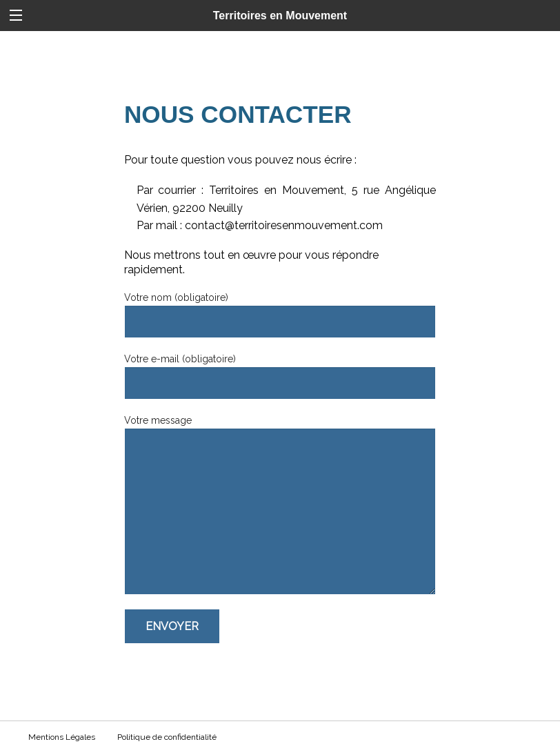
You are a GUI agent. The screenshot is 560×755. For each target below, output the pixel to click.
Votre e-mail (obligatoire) (280, 376)
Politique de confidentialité (167, 737)
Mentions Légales (62, 737)
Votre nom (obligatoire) (280, 315)
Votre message (280, 505)
